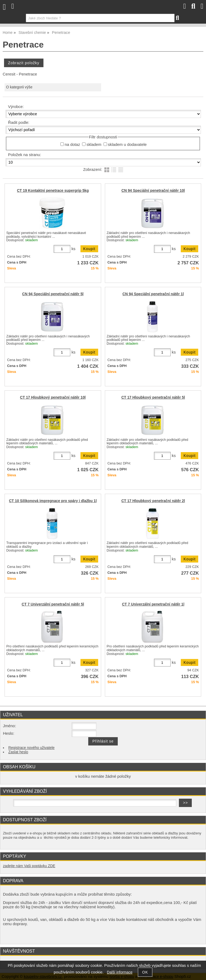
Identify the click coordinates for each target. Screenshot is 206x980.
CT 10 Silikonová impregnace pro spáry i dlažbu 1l (53, 501)
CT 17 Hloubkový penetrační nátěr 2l (153, 501)
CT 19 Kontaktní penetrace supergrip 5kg (53, 191)
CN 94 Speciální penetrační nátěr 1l (153, 294)
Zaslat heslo (18, 752)
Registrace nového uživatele (31, 748)
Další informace (120, 972)
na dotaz (72, 145)
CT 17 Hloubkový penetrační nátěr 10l (53, 397)
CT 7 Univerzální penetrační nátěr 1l (153, 604)
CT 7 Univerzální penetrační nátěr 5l (53, 604)
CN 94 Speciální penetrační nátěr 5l (53, 294)
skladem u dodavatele (127, 145)
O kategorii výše (19, 87)
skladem (94, 145)
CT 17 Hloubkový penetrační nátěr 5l (153, 397)
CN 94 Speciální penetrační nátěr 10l (153, 191)
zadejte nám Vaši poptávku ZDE (29, 866)
